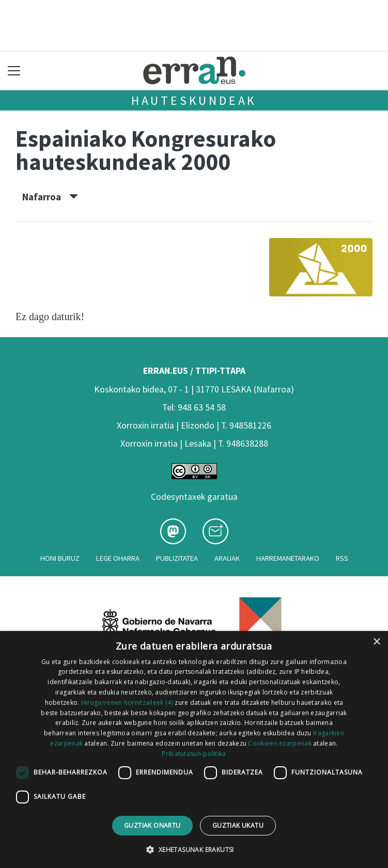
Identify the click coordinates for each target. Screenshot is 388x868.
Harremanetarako (288, 558)
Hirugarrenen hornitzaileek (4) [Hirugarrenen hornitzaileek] (127, 703)
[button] (194, 849)
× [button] (376, 642)
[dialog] (194, 749)
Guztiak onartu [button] (152, 825)
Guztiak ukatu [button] (238, 825)
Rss (342, 558)
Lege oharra (118, 558)
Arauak (227, 558)
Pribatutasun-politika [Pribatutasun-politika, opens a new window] (194, 754)
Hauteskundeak (194, 100)
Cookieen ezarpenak (280, 743)
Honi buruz (60, 558)
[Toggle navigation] (14, 70)
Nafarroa (50, 197)
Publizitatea (177, 558)
